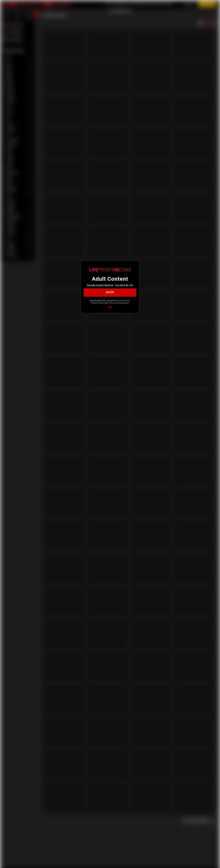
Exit (110, 307)
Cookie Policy (123, 301)
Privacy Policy (97, 303)
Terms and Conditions (119, 303)
